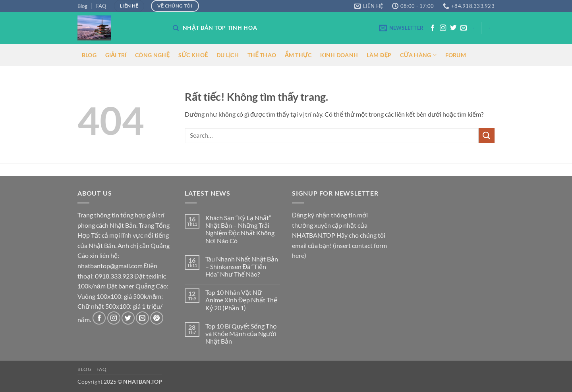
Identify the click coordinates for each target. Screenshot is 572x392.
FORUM (456, 55)
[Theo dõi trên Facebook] (433, 28)
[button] (401, 28)
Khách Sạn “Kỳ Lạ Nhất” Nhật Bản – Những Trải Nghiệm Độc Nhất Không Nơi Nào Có (240, 229)
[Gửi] (487, 135)
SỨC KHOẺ (193, 55)
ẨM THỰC (298, 55)
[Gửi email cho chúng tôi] (464, 28)
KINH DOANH (339, 55)
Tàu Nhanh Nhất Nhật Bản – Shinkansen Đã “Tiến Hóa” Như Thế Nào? (242, 266)
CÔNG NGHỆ (152, 55)
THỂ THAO (262, 55)
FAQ (101, 6)
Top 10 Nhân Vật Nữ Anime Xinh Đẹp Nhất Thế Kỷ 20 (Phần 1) (242, 300)
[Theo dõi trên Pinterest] (157, 318)
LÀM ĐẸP (379, 55)
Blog (82, 6)
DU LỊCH (228, 55)
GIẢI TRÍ (116, 55)
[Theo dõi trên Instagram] (443, 28)
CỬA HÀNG (418, 55)
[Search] (176, 28)
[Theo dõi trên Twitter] (453, 28)
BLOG (89, 55)
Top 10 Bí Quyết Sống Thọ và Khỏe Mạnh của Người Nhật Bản (241, 333)
